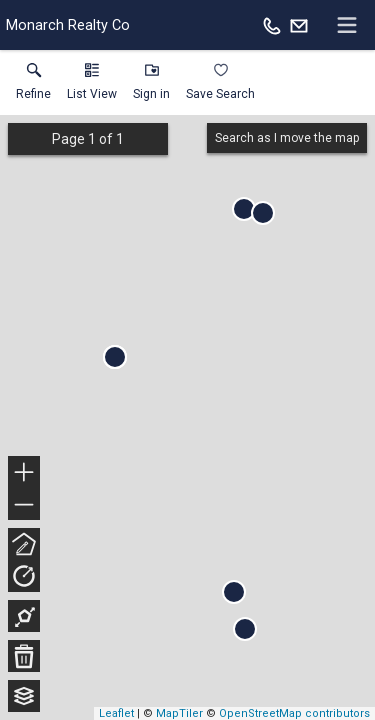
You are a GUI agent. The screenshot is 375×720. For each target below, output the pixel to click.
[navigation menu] (347, 25)
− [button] (24, 505)
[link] (33, 86)
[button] (92, 86)
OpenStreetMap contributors (294, 713)
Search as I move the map (287, 138)
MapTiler (179, 713)
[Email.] (299, 25)
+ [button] (24, 474)
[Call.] (272, 25)
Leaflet (116, 713)
